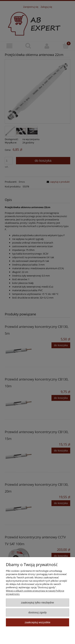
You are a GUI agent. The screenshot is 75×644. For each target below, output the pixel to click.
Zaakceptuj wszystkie (37, 622)
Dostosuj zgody (37, 612)
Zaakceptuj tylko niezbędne (37, 602)
